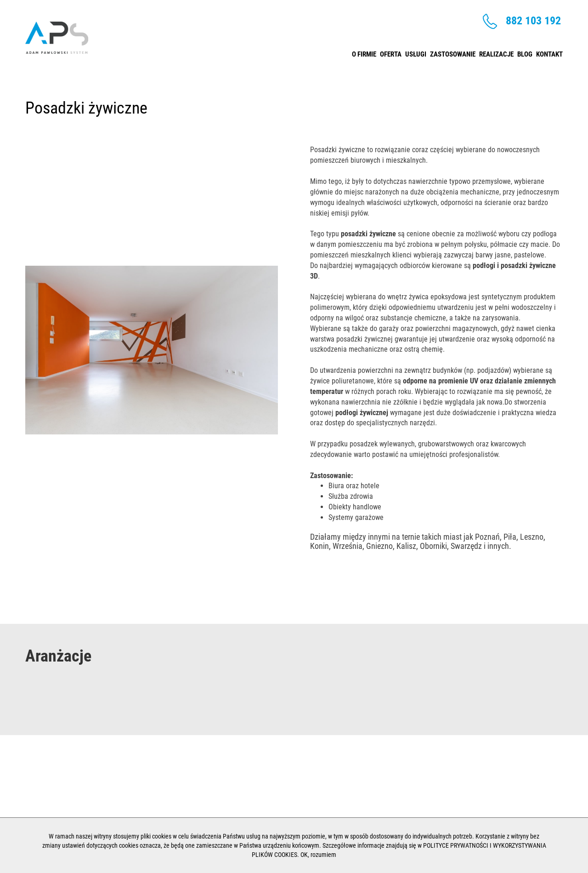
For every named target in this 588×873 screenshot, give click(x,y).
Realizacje (496, 52)
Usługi (416, 52)
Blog (525, 52)
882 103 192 (522, 21)
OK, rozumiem (318, 855)
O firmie (364, 52)
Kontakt (549, 52)
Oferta (391, 52)
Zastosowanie (453, 52)
